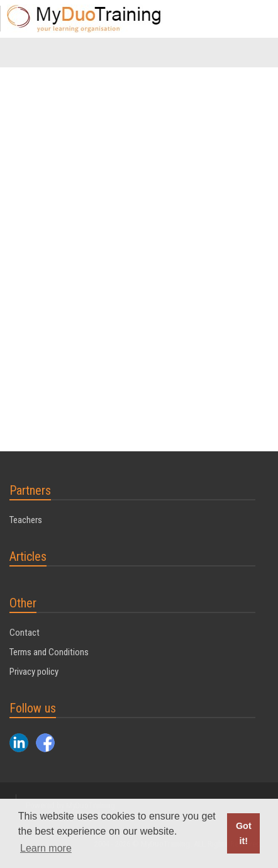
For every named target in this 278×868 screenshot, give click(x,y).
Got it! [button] (244, 833)
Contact (25, 633)
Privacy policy (34, 672)
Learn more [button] (46, 848)
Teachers (26, 520)
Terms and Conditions (49, 652)
